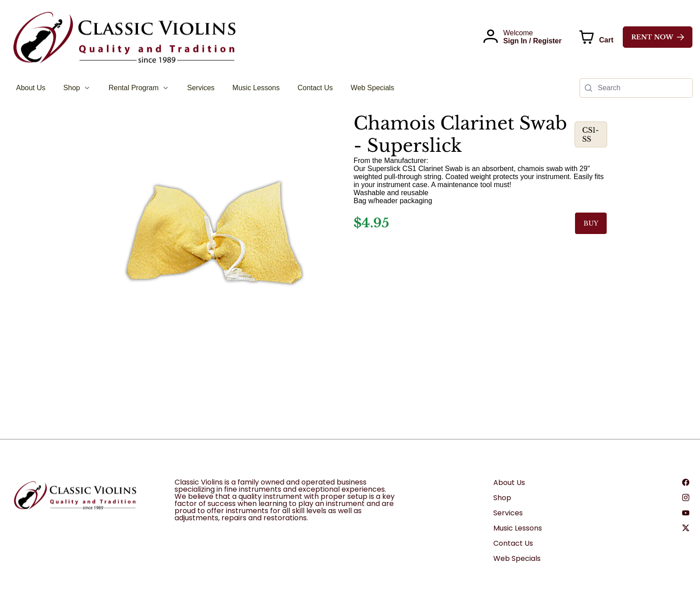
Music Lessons (518, 528)
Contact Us (513, 543)
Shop (502, 498)
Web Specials (517, 558)
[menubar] (205, 88)
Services (508, 513)
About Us (509, 483)
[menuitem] (31, 88)
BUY (591, 223)
